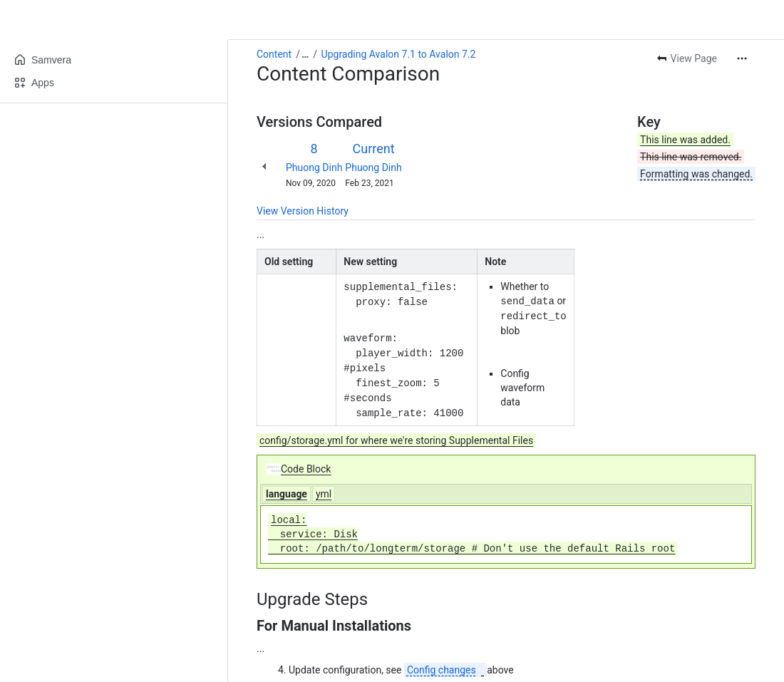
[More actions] (742, 58)
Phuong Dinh (314, 167)
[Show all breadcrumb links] (305, 54)
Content (274, 54)
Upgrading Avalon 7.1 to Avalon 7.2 (399, 54)
